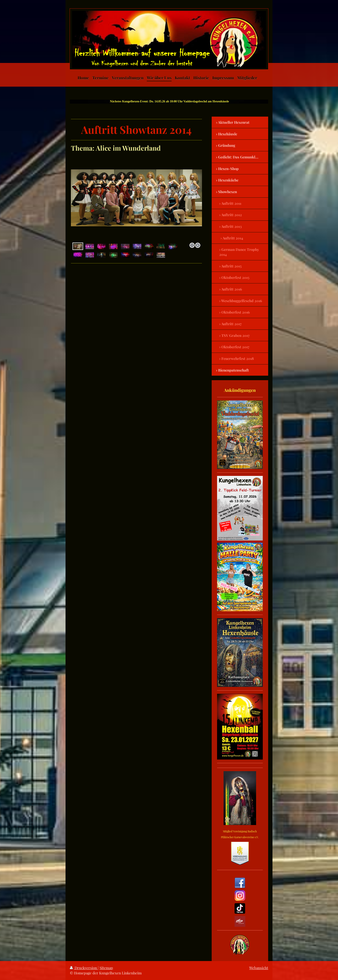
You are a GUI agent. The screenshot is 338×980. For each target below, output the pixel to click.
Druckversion (84, 968)
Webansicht (259, 968)
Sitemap (106, 968)
